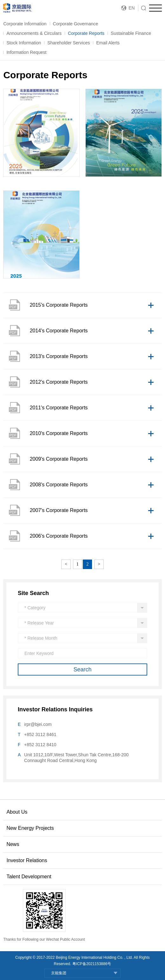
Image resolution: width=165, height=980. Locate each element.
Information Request (26, 52)
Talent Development (29, 877)
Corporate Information (25, 24)
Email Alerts (108, 43)
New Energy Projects (30, 828)
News (13, 844)
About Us (17, 812)
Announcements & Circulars (34, 33)
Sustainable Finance (131, 33)
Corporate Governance (76, 24)
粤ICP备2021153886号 (92, 964)
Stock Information (24, 43)
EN (132, 8)
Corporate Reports (86, 33)
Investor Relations (27, 860)
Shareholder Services (69, 43)
